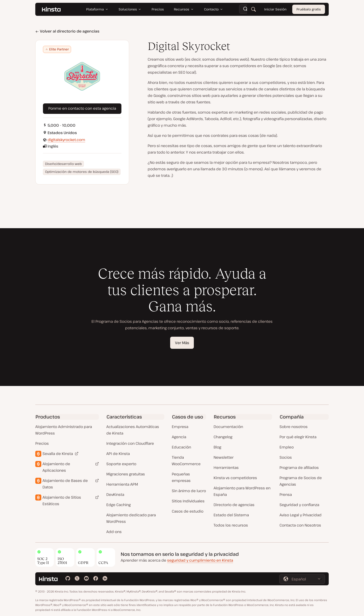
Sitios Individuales (188, 501)
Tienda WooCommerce (186, 461)
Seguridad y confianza (299, 505)
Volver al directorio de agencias (67, 31)
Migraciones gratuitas (126, 474)
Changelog (223, 437)
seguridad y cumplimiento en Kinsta (200, 560)
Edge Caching (119, 505)
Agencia (179, 437)
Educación (181, 447)
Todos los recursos (231, 525)
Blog (217, 447)
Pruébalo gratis (309, 9)
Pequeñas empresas (181, 477)
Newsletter (224, 457)
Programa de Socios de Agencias (301, 481)
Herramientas (226, 468)
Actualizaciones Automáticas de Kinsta (133, 430)
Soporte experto (121, 464)
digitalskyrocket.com (66, 140)
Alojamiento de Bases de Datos (65, 484)
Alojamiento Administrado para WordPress (64, 430)
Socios (286, 457)
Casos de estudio (188, 511)
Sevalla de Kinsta (58, 454)
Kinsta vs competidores (235, 478)
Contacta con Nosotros (300, 525)
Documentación (228, 427)
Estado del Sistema (231, 515)
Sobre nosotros (294, 427)
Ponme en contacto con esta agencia (82, 108)
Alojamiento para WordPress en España (242, 491)
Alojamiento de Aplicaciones (56, 467)
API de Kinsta (118, 454)
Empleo (287, 447)
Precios (42, 443)
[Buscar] (253, 9)
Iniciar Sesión (275, 9)
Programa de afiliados (299, 468)
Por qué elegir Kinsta (298, 437)
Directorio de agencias (234, 505)
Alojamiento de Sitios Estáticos (62, 501)
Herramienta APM (122, 484)
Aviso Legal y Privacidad (301, 515)
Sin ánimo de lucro (189, 491)
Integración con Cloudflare (130, 443)
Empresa (180, 427)
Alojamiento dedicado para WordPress (131, 518)
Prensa (286, 494)
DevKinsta (115, 494)
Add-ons (114, 532)
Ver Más (182, 343)
